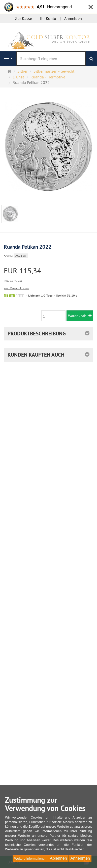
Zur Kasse (24, 18)
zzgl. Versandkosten (16, 288)
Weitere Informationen (30, 859)
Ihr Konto (48, 18)
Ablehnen (58, 858)
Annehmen (80, 858)
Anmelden (73, 18)
